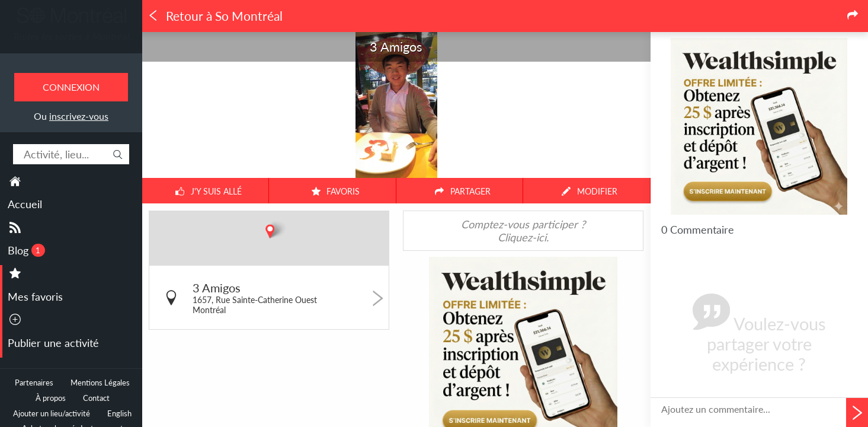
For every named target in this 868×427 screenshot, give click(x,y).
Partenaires (34, 383)
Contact (96, 398)
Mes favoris (35, 297)
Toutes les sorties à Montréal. (71, 36)
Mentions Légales (100, 383)
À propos (51, 398)
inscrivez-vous (79, 116)
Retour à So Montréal (215, 16)
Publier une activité (53, 343)
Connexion (71, 87)
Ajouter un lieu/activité (52, 414)
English (119, 414)
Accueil (25, 204)
